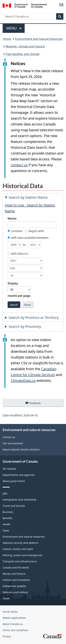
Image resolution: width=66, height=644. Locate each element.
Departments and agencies (19, 475)
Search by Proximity (25, 326)
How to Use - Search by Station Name (30, 208)
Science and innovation (16, 580)
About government (14, 481)
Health (7, 524)
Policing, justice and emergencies (23, 555)
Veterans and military (15, 592)
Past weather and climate (23, 54)
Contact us (9, 437)
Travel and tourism (14, 506)
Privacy (7, 636)
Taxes (6, 530)
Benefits (7, 518)
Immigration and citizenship (19, 500)
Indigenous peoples (14, 586)
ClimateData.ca (23, 380)
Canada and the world (16, 568)
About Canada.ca (13, 624)
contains (15, 231)
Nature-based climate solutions (21, 449)
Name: (12, 218)
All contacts (9, 469)
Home (7, 39)
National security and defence (20, 543)
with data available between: (28, 238)
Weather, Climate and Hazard (25, 46)
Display (19, 290)
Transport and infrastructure (20, 561)
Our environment (13, 443)
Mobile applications (14, 618)
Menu (14, 28)
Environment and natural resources (39, 39)
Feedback (37, 404)
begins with (34, 231)
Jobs (5, 493)
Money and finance (14, 574)
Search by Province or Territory (34, 318)
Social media (10, 612)
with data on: (18, 254)
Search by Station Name (28, 197)
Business (8, 512)
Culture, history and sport (18, 549)
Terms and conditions (15, 630)
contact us (19, 165)
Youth (6, 598)
